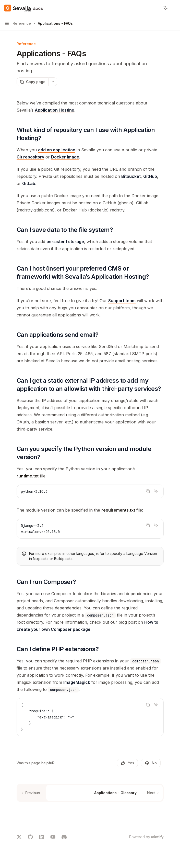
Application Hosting (55, 110)
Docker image (65, 157)
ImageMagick (77, 682)
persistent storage (65, 242)
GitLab (29, 183)
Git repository (30, 157)
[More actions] (173, 8)
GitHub (150, 176)
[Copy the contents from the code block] (148, 491)
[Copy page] (33, 82)
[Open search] (156, 8)
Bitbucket (131, 176)
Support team (122, 301)
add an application (57, 150)
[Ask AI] (156, 491)
